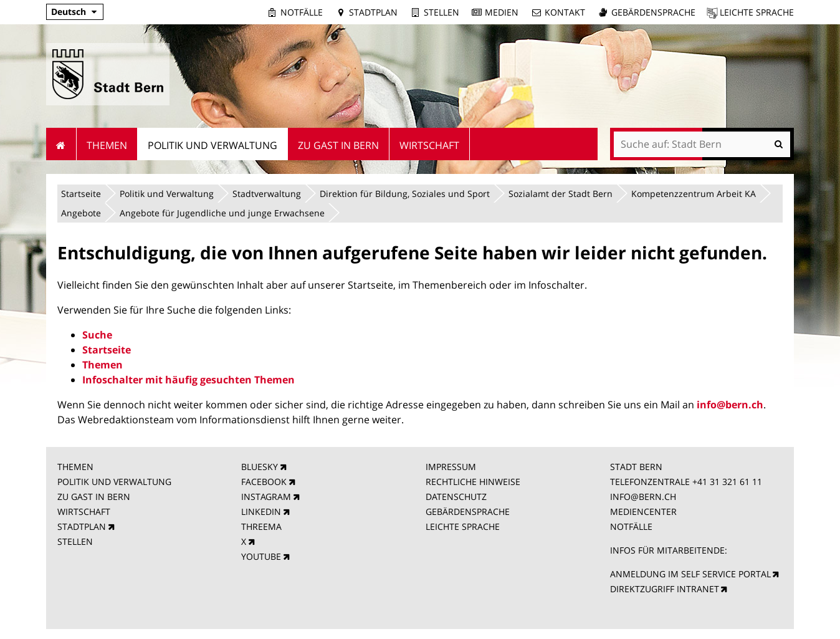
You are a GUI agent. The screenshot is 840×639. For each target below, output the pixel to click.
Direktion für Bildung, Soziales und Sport (405, 194)
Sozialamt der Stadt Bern (561, 194)
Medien (502, 12)
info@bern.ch (730, 405)
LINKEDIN (261, 512)
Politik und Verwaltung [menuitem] (212, 145)
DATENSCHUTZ (456, 497)
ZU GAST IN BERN (94, 497)
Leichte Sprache (757, 12)
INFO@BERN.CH (643, 497)
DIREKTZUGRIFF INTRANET (665, 589)
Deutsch (69, 12)
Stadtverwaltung (267, 194)
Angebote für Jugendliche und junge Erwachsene (222, 213)
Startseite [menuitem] (61, 144)
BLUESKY (260, 467)
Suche (97, 335)
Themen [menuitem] (107, 145)
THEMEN (75, 467)
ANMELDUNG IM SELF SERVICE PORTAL (690, 574)
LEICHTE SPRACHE (463, 526)
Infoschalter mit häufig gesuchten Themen (189, 380)
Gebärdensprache (653, 12)
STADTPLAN (82, 526)
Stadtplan (373, 12)
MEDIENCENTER (643, 512)
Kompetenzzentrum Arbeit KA (694, 194)
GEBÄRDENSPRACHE (468, 512)
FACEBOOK (264, 482)
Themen (103, 365)
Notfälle (302, 12)
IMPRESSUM (451, 467)
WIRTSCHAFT (84, 512)
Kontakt (565, 12)
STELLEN (75, 541)
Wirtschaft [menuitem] (429, 145)
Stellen (441, 12)
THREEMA (261, 526)
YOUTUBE (261, 556)
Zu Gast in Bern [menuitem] (338, 145)
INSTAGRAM (266, 497)
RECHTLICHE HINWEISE (473, 482)
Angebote (81, 213)
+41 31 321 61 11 (727, 482)
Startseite (81, 194)
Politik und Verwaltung (167, 194)
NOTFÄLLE (631, 526)
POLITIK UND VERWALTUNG (114, 482)
